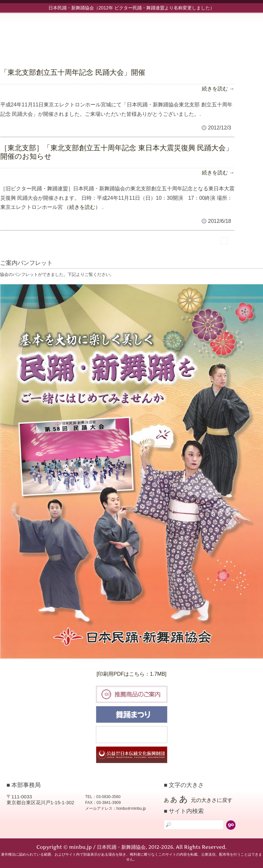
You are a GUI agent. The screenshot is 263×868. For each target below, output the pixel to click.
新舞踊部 (205, 35)
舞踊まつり (132, 714)
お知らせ (147, 35)
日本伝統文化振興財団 (132, 755)
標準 (139, 248)
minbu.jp (65, 33)
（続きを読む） (82, 207)
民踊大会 (132, 735)
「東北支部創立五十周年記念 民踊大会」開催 (73, 72)
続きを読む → (218, 89)
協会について (234, 35)
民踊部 (176, 35)
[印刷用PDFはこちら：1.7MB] (131, 674)
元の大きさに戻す (212, 800)
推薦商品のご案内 (132, 694)
